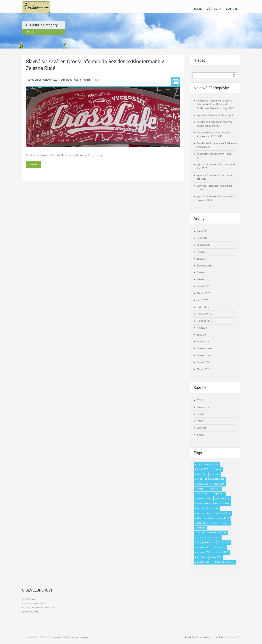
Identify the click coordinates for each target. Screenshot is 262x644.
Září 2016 (202, 335)
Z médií (201, 435)
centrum (217, 469)
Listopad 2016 (204, 321)
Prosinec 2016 (204, 314)
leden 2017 (202, 494)
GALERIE (232, 9)
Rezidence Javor (222, 503)
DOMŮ (197, 9)
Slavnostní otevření (205, 518)
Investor (201, 489)
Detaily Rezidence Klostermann (211, 479)
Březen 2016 (203, 369)
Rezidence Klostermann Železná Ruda (214, 513)
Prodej (96, 80)
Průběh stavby (204, 503)
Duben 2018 (203, 245)
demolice (216, 474)
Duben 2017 (203, 286)
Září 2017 (202, 259)
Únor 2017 (202, 300)
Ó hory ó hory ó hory (206, 543)
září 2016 (202, 538)
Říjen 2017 (202, 252)
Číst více (33, 164)
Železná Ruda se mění (224, 562)
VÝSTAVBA (214, 9)
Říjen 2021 (202, 231)
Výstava (226, 523)
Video (215, 523)
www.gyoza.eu (30, 612)
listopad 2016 (218, 494)
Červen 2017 (203, 273)
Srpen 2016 (203, 342)
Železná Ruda (203, 562)
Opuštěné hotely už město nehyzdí (215, 115)
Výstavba (202, 428)
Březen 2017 (203, 293)
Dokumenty (203, 407)
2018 (199, 400)
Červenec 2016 (204, 348)
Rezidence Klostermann (208, 508)
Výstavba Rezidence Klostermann (212, 533)
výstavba (201, 528)
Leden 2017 (203, 307)
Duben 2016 (203, 362)
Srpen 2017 (202, 523)
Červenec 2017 (204, 266)
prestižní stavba (204, 499)
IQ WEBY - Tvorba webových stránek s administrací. (213, 637)
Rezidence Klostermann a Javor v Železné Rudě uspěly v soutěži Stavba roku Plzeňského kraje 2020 (215, 104)
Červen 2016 (203, 355)
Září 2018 (202, 238)
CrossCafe (202, 474)
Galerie (200, 414)
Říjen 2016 (202, 328)
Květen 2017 (203, 279)
